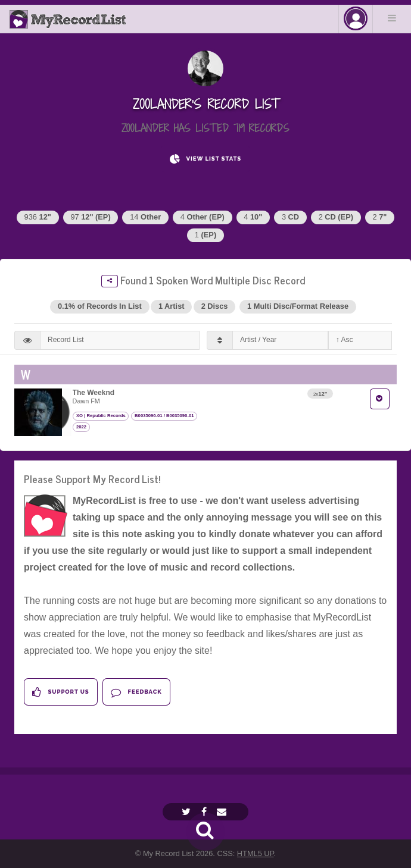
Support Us (60, 692)
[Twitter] (188, 812)
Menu (392, 18)
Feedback (136, 692)
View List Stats (205, 159)
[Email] (223, 812)
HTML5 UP (256, 853)
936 (38, 217)
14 (145, 217)
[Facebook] (205, 812)
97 (90, 217)
